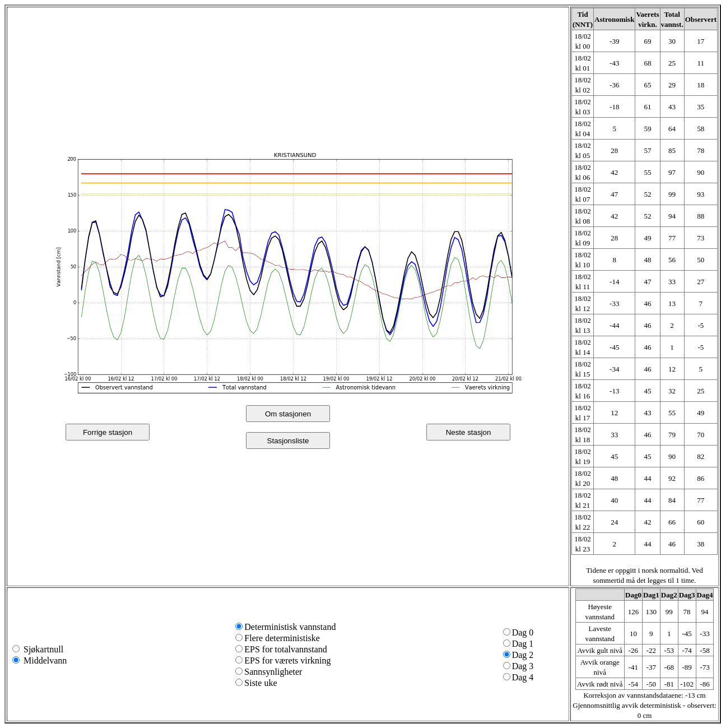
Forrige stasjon (108, 432)
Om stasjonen (288, 414)
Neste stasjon (469, 432)
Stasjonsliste (288, 441)
